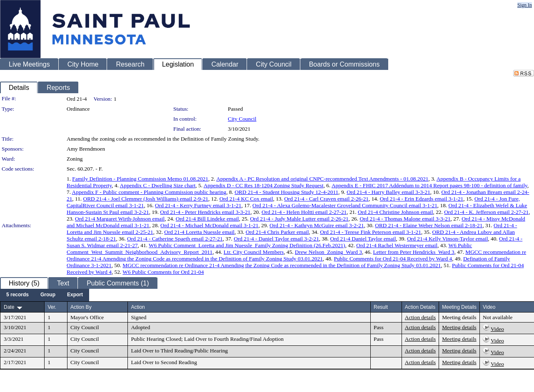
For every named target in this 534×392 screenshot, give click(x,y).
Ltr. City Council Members (254, 252)
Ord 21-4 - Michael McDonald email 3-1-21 (209, 225)
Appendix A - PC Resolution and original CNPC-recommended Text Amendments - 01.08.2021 (322, 179)
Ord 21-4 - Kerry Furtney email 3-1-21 (198, 205)
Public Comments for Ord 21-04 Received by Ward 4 (393, 259)
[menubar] (45, 295)
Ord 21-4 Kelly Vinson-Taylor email (447, 239)
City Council (242, 119)
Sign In (525, 5)
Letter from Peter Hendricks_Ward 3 (414, 252)
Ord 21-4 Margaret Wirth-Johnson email (120, 219)
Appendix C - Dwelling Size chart (158, 185)
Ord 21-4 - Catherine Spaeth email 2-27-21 (175, 239)
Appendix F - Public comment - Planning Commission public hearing (149, 192)
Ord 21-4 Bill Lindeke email (207, 219)
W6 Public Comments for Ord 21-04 (163, 272)
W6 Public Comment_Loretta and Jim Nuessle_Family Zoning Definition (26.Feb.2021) (247, 245)
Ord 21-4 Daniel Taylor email (363, 239)
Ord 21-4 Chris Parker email (277, 232)
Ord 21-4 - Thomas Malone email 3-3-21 (405, 219)
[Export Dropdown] (75, 295)
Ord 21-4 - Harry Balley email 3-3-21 (388, 192)
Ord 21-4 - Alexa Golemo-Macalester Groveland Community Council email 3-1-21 (345, 205)
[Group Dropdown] (48, 295)
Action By (81, 307)
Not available (498, 317)
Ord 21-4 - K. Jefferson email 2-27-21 (486, 212)
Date (9, 307)
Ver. (52, 307)
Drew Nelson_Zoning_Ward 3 (328, 252)
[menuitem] (17, 295)
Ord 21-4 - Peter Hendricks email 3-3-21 (205, 212)
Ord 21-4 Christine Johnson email (396, 212)
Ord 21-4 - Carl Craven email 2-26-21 (326, 199)
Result (381, 307)
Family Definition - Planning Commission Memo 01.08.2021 (140, 179)
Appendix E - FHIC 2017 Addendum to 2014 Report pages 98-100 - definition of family (429, 185)
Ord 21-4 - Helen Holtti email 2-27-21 (304, 212)
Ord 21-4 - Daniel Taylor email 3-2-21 (276, 239)
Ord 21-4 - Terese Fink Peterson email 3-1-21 (371, 232)
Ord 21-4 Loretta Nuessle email (199, 232)
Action (138, 307)
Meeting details (459, 317)
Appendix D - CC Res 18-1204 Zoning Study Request (264, 185)
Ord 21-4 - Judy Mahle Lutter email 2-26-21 (299, 219)
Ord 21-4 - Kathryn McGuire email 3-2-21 (317, 225)
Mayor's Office (87, 317)
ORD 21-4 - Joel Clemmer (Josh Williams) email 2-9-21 (146, 199)
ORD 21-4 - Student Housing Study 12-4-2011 (286, 192)
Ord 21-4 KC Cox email (246, 199)
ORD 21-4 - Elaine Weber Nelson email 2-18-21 (429, 225)
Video (497, 329)
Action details (420, 317)
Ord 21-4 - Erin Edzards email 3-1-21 (422, 199)
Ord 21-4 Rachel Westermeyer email (397, 245)
